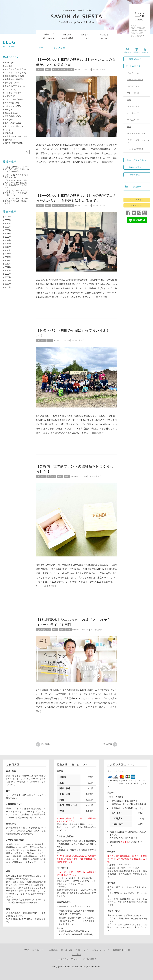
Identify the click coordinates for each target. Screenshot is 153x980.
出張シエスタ (10, 106)
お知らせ (41, 340)
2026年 (8, 217)
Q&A (7, 66)
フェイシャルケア (135, 73)
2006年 (8, 284)
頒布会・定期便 (11, 143)
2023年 (8, 227)
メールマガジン (137, 200)
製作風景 (9, 140)
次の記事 (108, 744)
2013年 (8, 261)
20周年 (40, 70)
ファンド (9, 89)
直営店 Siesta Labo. (13, 136)
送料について (82, 950)
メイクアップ (133, 86)
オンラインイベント (13, 69)
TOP (27, 950)
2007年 (8, 281)
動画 (55, 630)
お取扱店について (12, 76)
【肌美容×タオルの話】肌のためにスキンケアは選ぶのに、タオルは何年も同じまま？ (16, 184)
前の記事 (45, 744)
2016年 (8, 250)
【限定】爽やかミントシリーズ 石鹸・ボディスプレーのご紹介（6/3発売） (17, 169)
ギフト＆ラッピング (136, 133)
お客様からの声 (44, 630)
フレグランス (133, 93)
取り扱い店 (67, 950)
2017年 (8, 247)
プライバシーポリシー (69, 959)
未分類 (8, 130)
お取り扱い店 (137, 206)
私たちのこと (39, 950)
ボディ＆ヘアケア (135, 80)
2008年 (8, 277)
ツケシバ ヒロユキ (82, 70)
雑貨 (129, 100)
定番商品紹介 (10, 116)
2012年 (8, 264)
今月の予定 (9, 103)
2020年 (8, 237)
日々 (48, 70)
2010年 (8, 271)
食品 (129, 127)
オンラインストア (12, 73)
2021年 (8, 234)
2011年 (8, 267)
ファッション (133, 106)
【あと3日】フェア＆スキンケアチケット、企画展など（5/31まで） (16, 193)
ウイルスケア (133, 120)
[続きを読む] (108, 162)
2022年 (8, 230)
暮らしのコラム (59, 70)
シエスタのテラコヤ (13, 86)
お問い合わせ (90, 959)
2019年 (8, 240)
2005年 (8, 287)
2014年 (8, 257)
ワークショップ (11, 99)
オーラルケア (133, 113)
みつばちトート (11, 93)
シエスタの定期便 (135, 149)
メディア (9, 96)
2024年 (8, 224)
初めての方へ (135, 59)
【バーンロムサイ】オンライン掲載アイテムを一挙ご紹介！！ (17, 201)
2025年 (8, 220)
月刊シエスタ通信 (12, 126)
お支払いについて (101, 950)
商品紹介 (51, 476)
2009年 (8, 274)
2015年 (8, 254)
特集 (71, 70)
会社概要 (53, 950)
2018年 (8, 244)
